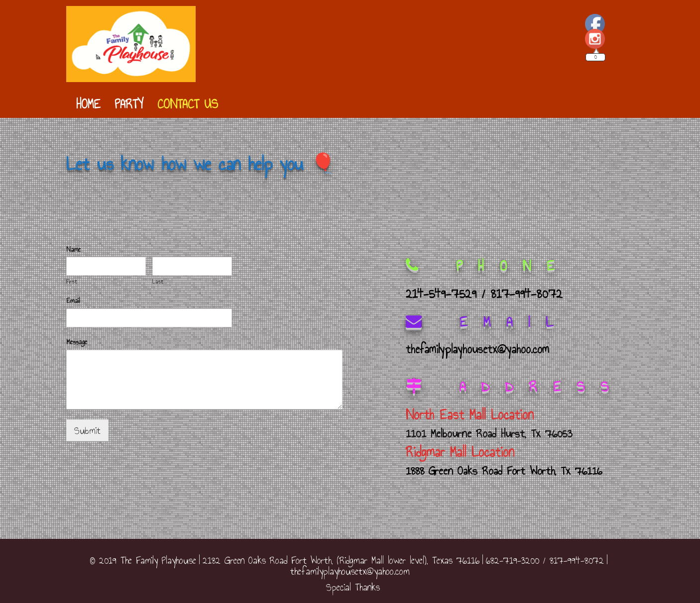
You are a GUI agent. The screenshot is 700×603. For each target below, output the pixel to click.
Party (129, 104)
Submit (87, 430)
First (72, 282)
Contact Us (188, 104)
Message (77, 343)
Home (88, 104)
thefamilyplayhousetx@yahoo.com (350, 571)
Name (73, 250)
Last (158, 282)
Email (73, 301)
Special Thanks (353, 587)
